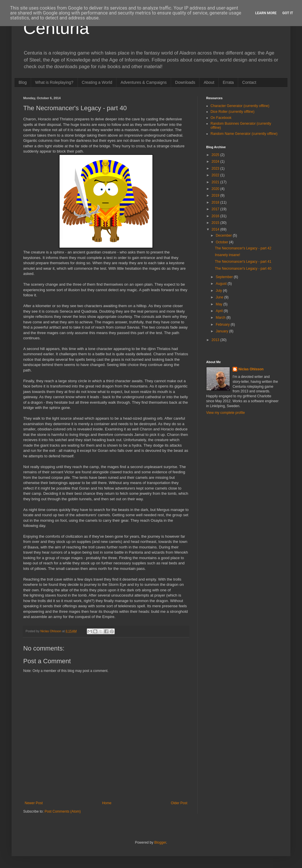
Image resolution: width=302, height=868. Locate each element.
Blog (23, 82)
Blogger (160, 842)
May (220, 304)
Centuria (56, 28)
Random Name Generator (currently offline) (244, 134)
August (222, 284)
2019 (216, 195)
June (220, 297)
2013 (216, 340)
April (220, 311)
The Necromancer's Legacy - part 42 (243, 248)
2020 (216, 189)
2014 (216, 229)
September (225, 277)
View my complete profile (225, 413)
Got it (288, 13)
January (222, 331)
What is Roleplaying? (54, 82)
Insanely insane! (228, 255)
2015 (216, 223)
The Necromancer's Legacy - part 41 (243, 262)
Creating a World (97, 82)
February (223, 325)
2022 (216, 175)
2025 (216, 155)
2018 (216, 202)
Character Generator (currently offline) (240, 106)
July (219, 291)
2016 (216, 216)
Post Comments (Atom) (63, 811)
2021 (216, 182)
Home (107, 803)
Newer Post (34, 803)
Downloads (185, 82)
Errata (228, 82)
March (221, 318)
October (222, 242)
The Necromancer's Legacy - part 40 (243, 269)
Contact (249, 82)
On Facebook (221, 118)
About (209, 82)
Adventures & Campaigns (144, 82)
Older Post (179, 803)
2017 (216, 209)
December (224, 235)
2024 (216, 162)
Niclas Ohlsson (251, 369)
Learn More (266, 13)
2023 (216, 168)
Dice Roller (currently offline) (232, 112)
